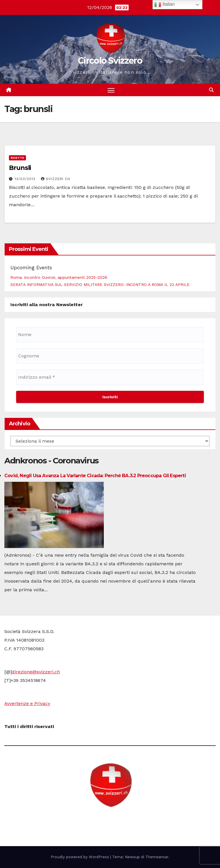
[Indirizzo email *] (110, 377)
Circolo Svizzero (110, 61)
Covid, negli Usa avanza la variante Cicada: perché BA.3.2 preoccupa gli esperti (95, 476)
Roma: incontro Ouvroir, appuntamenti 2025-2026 (59, 277)
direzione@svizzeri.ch (36, 672)
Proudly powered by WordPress (80, 857)
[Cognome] (110, 356)
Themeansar (157, 857)
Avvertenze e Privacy (27, 703)
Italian (164, 5)
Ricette (17, 158)
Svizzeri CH (56, 179)
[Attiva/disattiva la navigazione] (111, 90)
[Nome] (110, 335)
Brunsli (20, 168)
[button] (211, 90)
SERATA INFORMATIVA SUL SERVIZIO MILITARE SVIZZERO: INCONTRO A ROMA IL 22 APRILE (100, 285)
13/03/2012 (26, 179)
